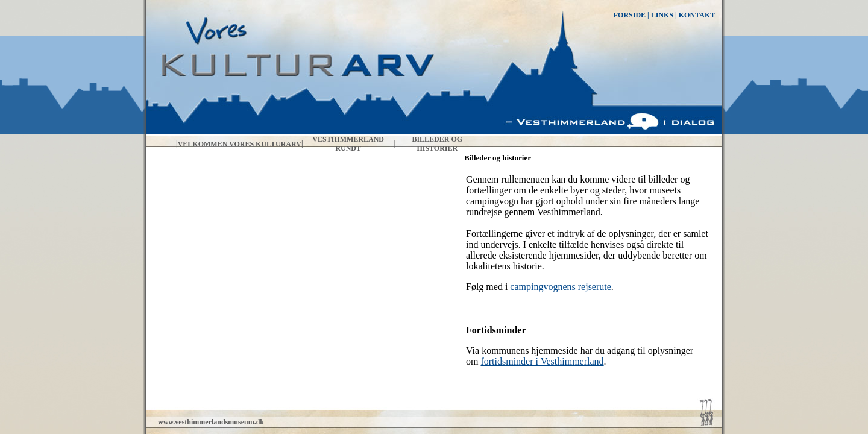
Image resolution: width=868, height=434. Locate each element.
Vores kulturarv (265, 144)
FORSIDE (630, 15)
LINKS (662, 15)
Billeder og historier (437, 144)
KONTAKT (697, 15)
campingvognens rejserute (561, 287)
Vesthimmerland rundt (348, 144)
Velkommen (203, 144)
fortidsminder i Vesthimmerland (542, 361)
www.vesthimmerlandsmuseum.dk (211, 422)
